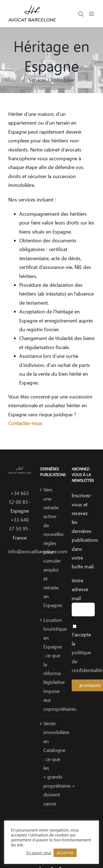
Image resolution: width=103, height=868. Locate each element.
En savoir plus (39, 853)
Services (37, 80)
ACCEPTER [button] (65, 853)
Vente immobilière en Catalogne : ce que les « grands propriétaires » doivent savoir (52, 763)
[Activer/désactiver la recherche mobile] (81, 14)
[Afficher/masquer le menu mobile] (92, 14)
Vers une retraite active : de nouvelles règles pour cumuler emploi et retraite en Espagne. (52, 547)
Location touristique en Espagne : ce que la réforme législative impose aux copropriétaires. (52, 664)
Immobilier (63, 80)
